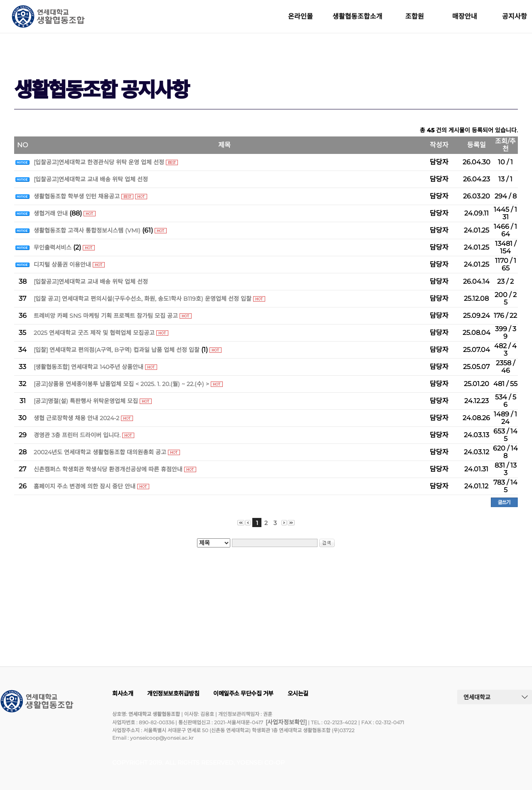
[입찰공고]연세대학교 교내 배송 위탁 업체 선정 (91, 179)
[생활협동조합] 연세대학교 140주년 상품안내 (89, 367)
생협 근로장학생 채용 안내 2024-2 (76, 418)
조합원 (415, 16)
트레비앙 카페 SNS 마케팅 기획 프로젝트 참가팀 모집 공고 (106, 316)
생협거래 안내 (51, 213)
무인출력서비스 (53, 248)
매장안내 (465, 16)
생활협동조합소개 (357, 16)
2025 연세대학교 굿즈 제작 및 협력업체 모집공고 (94, 333)
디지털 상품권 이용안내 (62, 265)
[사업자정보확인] (286, 722)
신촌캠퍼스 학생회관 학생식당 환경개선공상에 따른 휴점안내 (108, 469)
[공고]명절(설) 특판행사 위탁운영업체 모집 (86, 401)
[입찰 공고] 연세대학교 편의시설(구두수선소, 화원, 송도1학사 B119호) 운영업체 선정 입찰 (143, 299)
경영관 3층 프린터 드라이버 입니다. (77, 435)
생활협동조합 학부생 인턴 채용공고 (77, 196)
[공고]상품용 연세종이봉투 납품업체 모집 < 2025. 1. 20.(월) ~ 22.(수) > (121, 384)
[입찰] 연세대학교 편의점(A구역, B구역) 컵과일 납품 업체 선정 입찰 (117, 350)
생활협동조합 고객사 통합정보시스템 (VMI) (87, 230)
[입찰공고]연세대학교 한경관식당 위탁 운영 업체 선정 (99, 162)
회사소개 (123, 693)
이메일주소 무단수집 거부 (243, 693)
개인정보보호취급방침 (173, 693)
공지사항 (515, 16)
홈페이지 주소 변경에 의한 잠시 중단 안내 (85, 486)
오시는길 (298, 693)
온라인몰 (300, 16)
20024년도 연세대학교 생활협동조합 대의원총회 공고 (100, 452)
